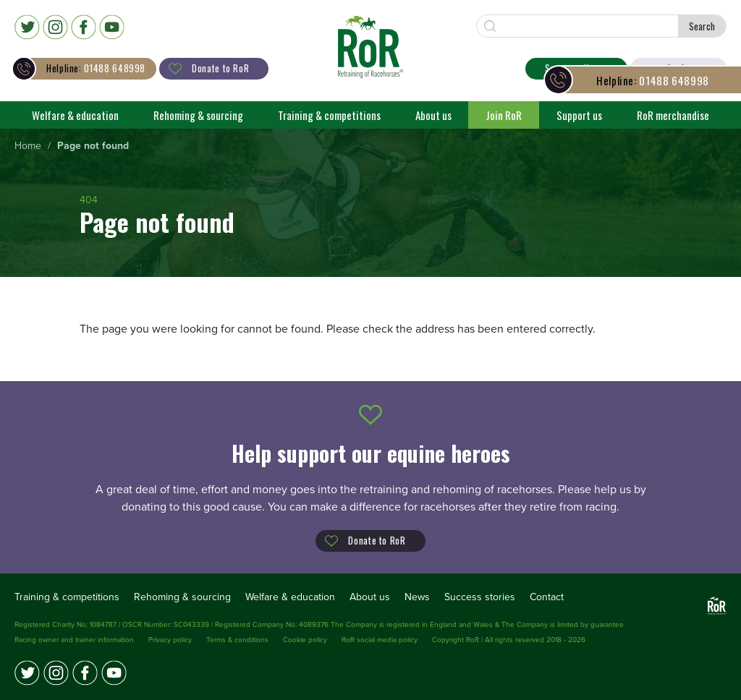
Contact (547, 597)
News (417, 597)
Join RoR (504, 115)
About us (433, 115)
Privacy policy (170, 640)
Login (678, 68)
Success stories (480, 597)
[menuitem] (28, 146)
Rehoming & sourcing (198, 115)
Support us (579, 115)
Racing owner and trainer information (74, 640)
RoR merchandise (673, 115)
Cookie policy (305, 640)
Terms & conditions (237, 640)
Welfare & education (75, 115)
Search (702, 26)
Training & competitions (329, 115)
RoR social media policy (380, 640)
